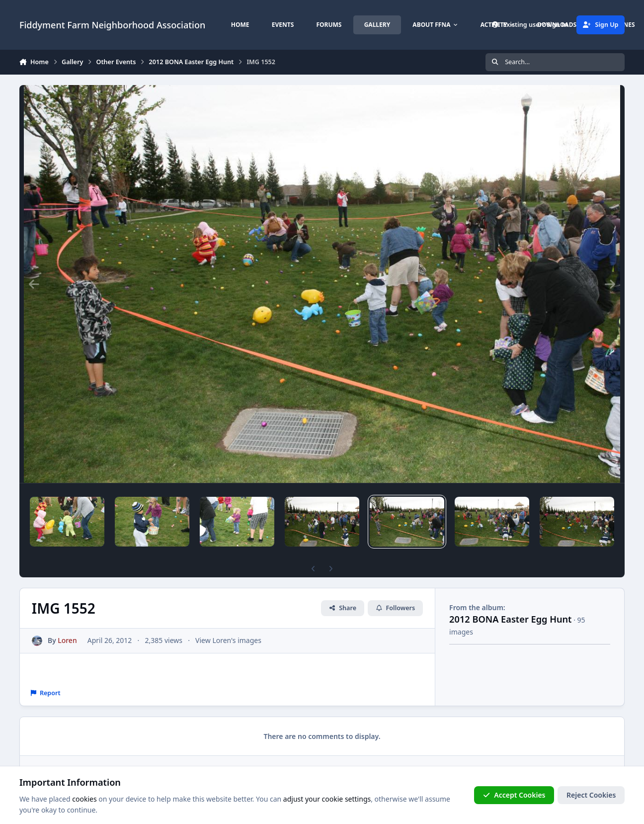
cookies (84, 799)
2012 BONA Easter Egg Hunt (510, 619)
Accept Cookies (514, 795)
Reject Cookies (591, 795)
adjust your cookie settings (327, 799)
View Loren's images (228, 640)
